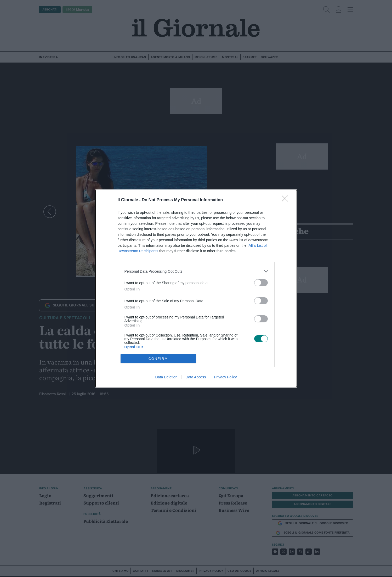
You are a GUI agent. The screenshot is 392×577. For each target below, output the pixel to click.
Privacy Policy (225, 377)
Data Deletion (166, 377)
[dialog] (196, 288)
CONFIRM (158, 359)
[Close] (287, 200)
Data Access (196, 377)
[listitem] (196, 271)
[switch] (261, 283)
